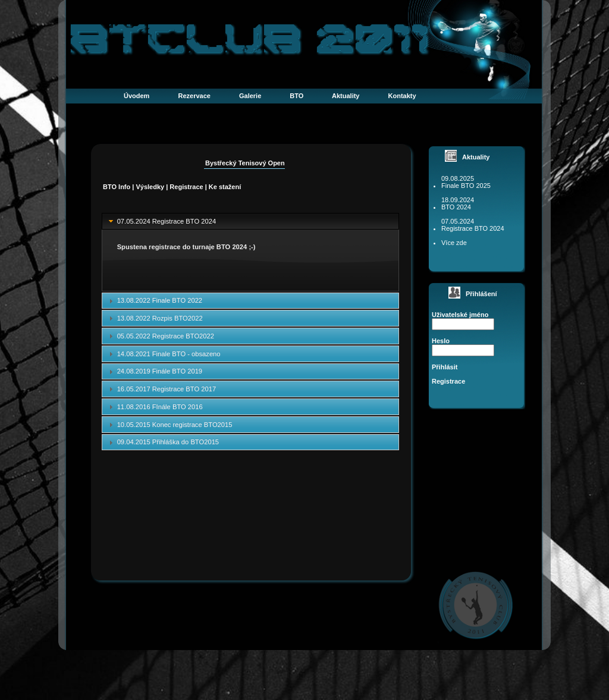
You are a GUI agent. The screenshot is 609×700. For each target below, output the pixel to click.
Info (124, 187)
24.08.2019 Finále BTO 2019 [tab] (154, 372)
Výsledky (150, 187)
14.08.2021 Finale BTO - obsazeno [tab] (163, 354)
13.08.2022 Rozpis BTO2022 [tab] (154, 318)
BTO (296, 96)
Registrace (448, 381)
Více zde (454, 243)
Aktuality (346, 96)
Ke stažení (225, 187)
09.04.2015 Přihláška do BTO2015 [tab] (163, 442)
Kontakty (402, 96)
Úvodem (136, 96)
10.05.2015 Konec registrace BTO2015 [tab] (169, 425)
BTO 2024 (456, 207)
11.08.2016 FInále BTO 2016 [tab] (154, 407)
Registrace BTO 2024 (473, 228)
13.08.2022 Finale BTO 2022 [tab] (154, 301)
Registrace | (189, 187)
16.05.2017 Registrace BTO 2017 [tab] (161, 389)
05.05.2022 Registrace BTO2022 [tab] (160, 336)
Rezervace (194, 96)
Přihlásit (445, 367)
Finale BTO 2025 (466, 186)
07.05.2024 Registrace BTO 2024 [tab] (161, 221)
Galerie (250, 96)
